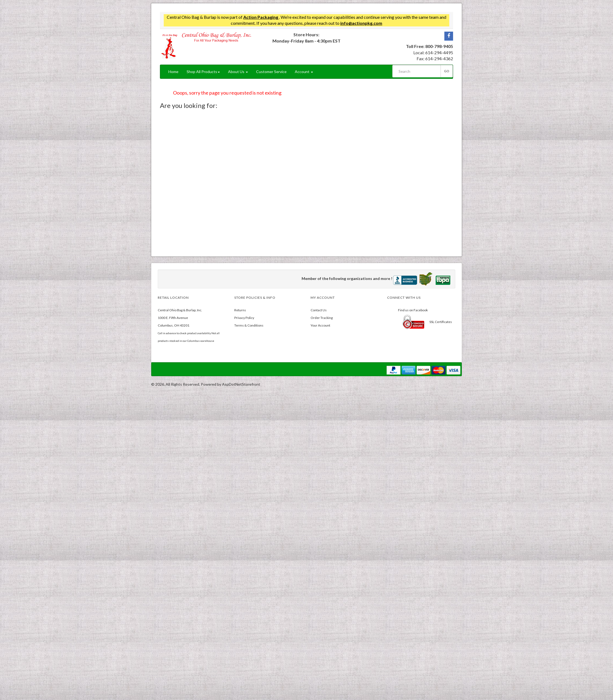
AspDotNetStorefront (241, 384)
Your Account (320, 325)
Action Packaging (261, 17)
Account (304, 72)
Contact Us (319, 310)
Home (173, 72)
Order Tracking (322, 318)
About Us (238, 72)
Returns (240, 310)
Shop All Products (203, 72)
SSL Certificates (441, 322)
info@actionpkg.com (361, 23)
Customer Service (271, 72)
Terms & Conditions (249, 325)
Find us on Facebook (413, 310)
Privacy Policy (244, 318)
